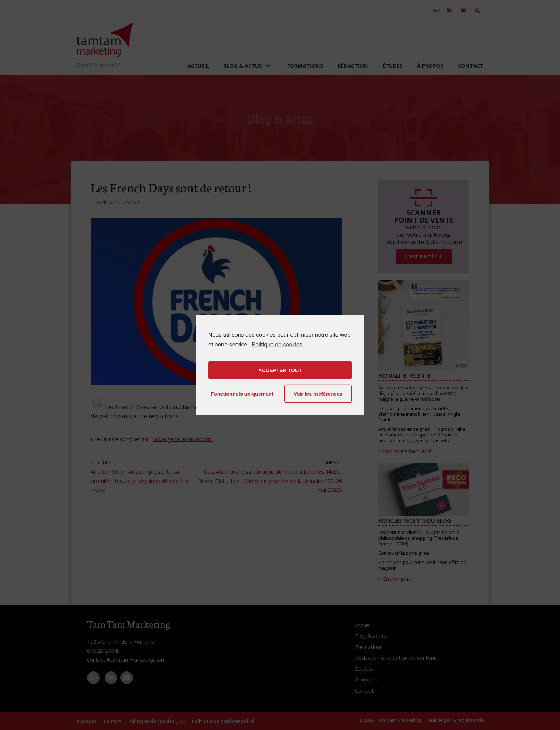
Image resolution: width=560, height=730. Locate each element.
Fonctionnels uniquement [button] (242, 394)
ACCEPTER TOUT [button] (280, 370)
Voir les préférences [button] (318, 394)
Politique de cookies (277, 344)
